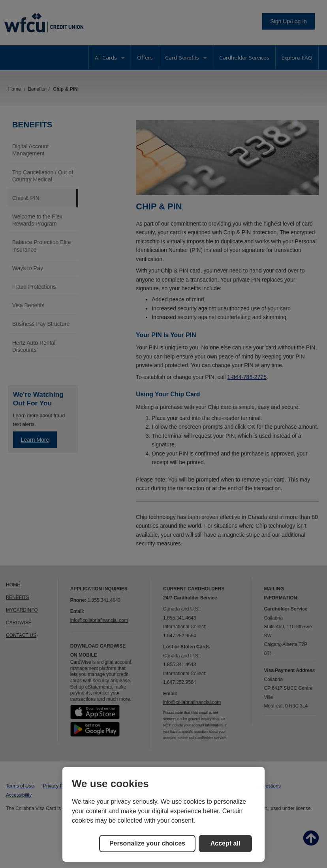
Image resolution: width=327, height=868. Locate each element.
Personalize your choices (147, 843)
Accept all (226, 843)
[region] (163, 814)
